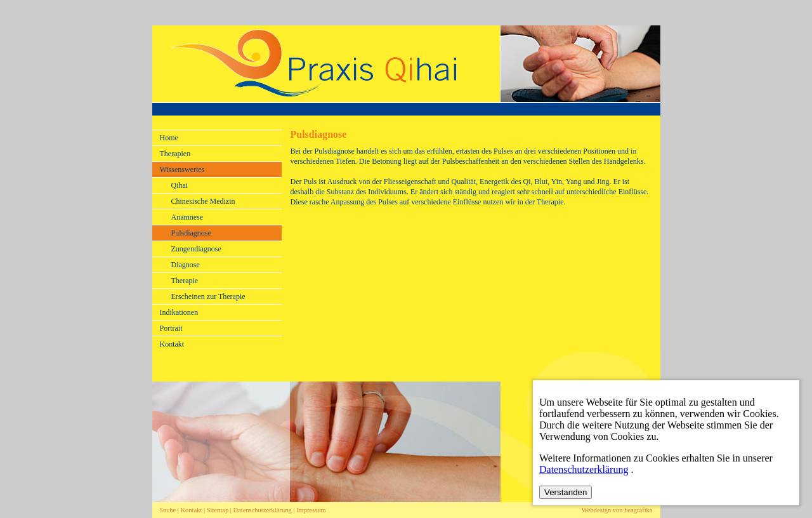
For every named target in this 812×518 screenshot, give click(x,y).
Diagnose (186, 265)
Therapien (175, 154)
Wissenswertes (182, 169)
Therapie (185, 281)
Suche (168, 510)
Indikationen (179, 312)
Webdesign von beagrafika (617, 510)
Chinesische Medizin (203, 201)
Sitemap (218, 510)
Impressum (311, 510)
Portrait (171, 328)
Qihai (180, 185)
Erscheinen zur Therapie (208, 296)
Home (169, 138)
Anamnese (187, 217)
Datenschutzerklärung (264, 510)
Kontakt (172, 344)
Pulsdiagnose (191, 233)
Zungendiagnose (196, 249)
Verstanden (566, 492)
